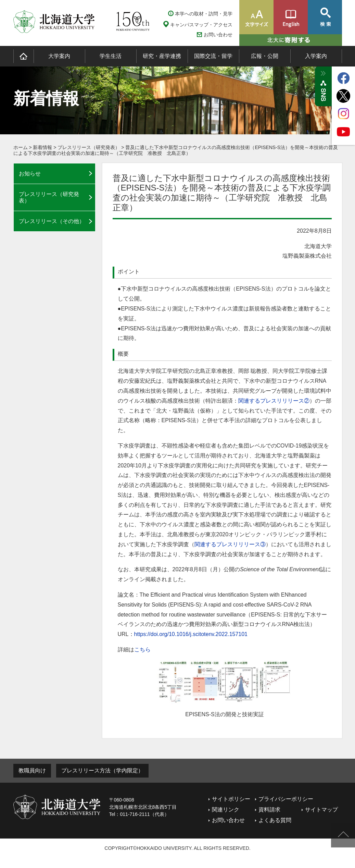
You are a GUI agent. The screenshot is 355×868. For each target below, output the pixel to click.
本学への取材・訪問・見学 (204, 14)
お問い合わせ (218, 35)
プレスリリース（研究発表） (89, 147)
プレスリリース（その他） (52, 221)
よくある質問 (275, 820)
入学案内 (316, 56)
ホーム (21, 147)
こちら (142, 650)
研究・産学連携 (162, 56)
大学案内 (59, 56)
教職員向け (32, 771)
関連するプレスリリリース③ (230, 544)
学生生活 (111, 56)
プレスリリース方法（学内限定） (102, 771)
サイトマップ (321, 810)
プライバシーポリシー (286, 799)
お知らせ (30, 174)
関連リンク (226, 810)
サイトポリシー (231, 799)
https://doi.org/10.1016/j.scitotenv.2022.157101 (191, 634)
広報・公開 (265, 56)
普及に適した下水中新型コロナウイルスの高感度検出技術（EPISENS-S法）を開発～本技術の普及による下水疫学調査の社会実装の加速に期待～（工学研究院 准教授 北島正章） (176, 150)
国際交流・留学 (213, 56)
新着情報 (42, 147)
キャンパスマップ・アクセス (201, 25)
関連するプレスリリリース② (274, 401)
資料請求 (269, 810)
